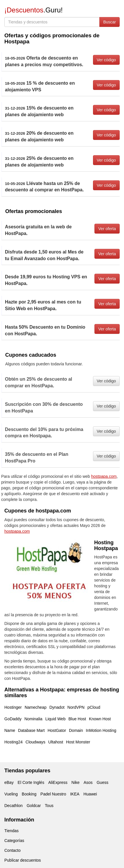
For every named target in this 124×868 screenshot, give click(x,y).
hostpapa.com (104, 476)
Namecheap (36, 707)
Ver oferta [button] (107, 229)
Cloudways (35, 742)
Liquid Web (55, 719)
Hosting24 (13, 742)
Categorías (14, 841)
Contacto (12, 850)
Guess (102, 782)
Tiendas (11, 831)
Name (10, 730)
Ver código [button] (106, 60)
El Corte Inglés (31, 782)
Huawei (90, 794)
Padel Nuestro (53, 794)
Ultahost (56, 742)
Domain (76, 730)
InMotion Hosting (101, 730)
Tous (49, 806)
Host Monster (78, 742)
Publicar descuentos (23, 860)
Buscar (110, 22)
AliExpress (58, 782)
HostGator (57, 730)
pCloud (94, 707)
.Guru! (33, 10)
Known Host (100, 719)
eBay (9, 782)
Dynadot (57, 707)
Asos (88, 782)
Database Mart (31, 730)
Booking (29, 794)
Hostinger (13, 707)
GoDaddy (13, 719)
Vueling (11, 794)
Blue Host (77, 719)
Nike (76, 782)
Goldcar (34, 806)
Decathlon (13, 806)
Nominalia (33, 719)
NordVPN (76, 707)
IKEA (75, 794)
